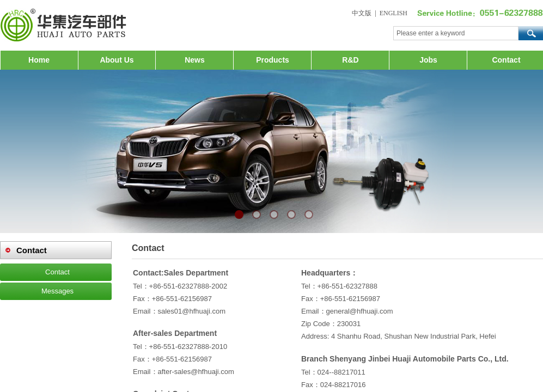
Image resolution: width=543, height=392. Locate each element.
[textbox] (456, 33)
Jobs (428, 60)
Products (273, 60)
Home (39, 60)
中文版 (362, 13)
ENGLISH (393, 13)
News (195, 60)
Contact (506, 60)
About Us (117, 60)
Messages (57, 291)
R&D (350, 60)
